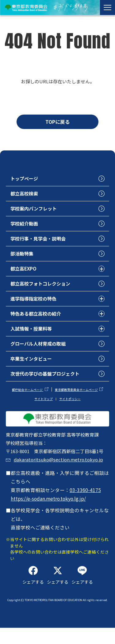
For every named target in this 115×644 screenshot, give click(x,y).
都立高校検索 (25, 195)
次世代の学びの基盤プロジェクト (48, 378)
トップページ (25, 180)
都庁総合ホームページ (28, 395)
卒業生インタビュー (33, 363)
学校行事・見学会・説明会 (40, 241)
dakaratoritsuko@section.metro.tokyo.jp (60, 474)
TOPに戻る (58, 122)
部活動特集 (23, 256)
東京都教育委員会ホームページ (76, 395)
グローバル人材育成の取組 (40, 348)
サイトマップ (44, 403)
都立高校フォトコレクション (43, 287)
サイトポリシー (70, 403)
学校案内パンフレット (35, 210)
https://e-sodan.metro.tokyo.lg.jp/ (48, 513)
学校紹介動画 (25, 226)
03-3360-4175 (85, 505)
